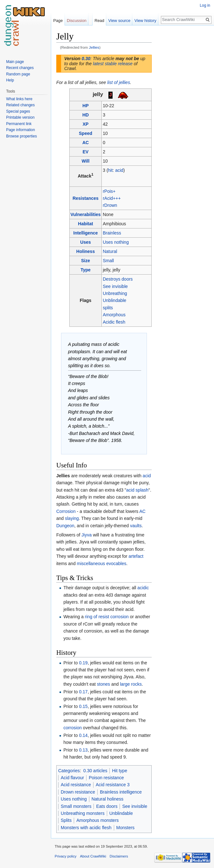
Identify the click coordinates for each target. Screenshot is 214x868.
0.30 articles (95, 771)
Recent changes (20, 68)
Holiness (86, 251)
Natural (110, 251)
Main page (15, 62)
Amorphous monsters (97, 820)
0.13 (83, 750)
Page (58, 21)
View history (145, 21)
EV (86, 152)
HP (85, 106)
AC (86, 143)
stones (104, 684)
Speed (86, 133)
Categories (69, 771)
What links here (19, 99)
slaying (72, 518)
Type (86, 270)
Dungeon (65, 526)
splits (108, 308)
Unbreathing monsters (83, 813)
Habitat (85, 224)
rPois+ (109, 191)
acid (119, 170)
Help (10, 80)
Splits (66, 820)
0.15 (83, 706)
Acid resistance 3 (113, 785)
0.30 (86, 59)
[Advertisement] (183, 126)
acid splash (137, 490)
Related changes (20, 105)
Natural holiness (107, 799)
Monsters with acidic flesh (86, 828)
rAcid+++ (112, 198)
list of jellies (119, 82)
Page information (21, 130)
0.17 (83, 692)
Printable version (20, 117)
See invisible (115, 286)
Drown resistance (78, 792)
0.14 (83, 735)
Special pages (18, 111)
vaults (136, 526)
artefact (136, 556)
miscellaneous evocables (102, 563)
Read (99, 21)
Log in (205, 5)
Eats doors (107, 806)
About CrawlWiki (93, 856)
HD (86, 115)
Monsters (126, 828)
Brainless (112, 233)
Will (86, 161)
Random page (18, 74)
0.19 (83, 663)
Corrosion (66, 511)
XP (86, 124)
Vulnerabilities (85, 214)
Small (108, 261)
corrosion (72, 728)
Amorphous (114, 315)
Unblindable (114, 300)
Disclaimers (119, 856)
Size (86, 261)
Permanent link (19, 124)
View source (119, 21)
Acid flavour (72, 778)
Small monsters (76, 806)
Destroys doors (118, 279)
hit (110, 170)
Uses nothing (116, 242)
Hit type (119, 771)
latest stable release (113, 64)
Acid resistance (76, 785)
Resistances (86, 198)
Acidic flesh (114, 322)
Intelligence (86, 233)
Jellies (94, 47)
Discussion (77, 21)
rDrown (110, 205)
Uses (85, 242)
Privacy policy (66, 856)
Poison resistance (106, 778)
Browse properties (21, 136)
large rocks (131, 684)
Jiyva (86, 535)
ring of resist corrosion (107, 617)
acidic (143, 588)
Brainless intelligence (121, 792)
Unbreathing (115, 293)
